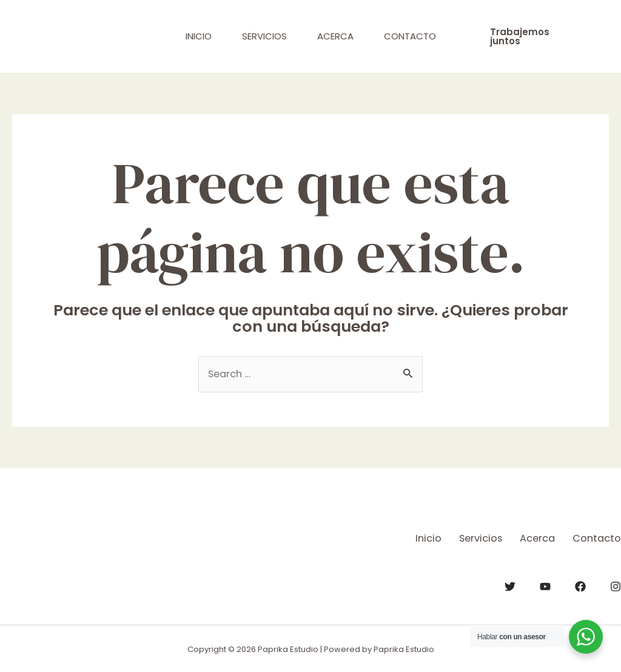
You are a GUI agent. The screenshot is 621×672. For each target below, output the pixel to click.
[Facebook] (580, 585)
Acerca (335, 36)
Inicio (199, 36)
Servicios (264, 36)
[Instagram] (616, 585)
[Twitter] (510, 585)
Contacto (410, 36)
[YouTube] (545, 585)
